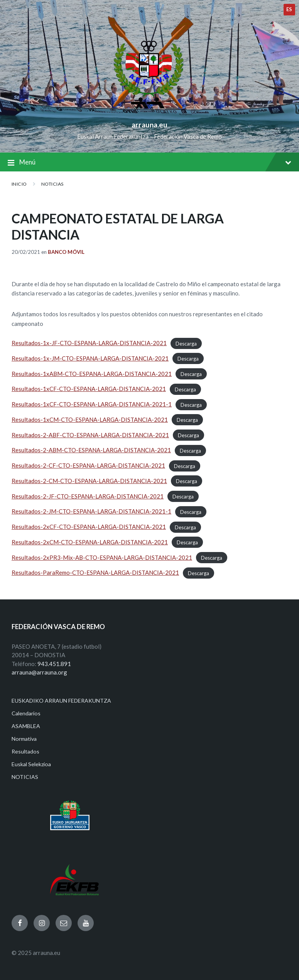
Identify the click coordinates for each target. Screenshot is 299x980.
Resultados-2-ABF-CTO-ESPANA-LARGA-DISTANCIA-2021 (90, 435)
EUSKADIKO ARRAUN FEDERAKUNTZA (61, 701)
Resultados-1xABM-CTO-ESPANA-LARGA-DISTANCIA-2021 (92, 374)
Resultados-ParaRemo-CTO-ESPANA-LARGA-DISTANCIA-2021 (95, 572)
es (289, 9)
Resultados (25, 751)
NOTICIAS (52, 184)
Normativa (24, 739)
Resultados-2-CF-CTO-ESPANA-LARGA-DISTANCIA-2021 (88, 465)
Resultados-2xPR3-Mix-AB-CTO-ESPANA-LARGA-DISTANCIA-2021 (102, 557)
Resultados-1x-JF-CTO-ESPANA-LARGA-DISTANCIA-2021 (89, 343)
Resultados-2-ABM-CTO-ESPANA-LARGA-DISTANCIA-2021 (91, 450)
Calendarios (26, 713)
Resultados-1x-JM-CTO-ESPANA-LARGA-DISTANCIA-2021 (90, 358)
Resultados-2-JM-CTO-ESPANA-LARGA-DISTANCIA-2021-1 (91, 511)
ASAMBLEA (26, 726)
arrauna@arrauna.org (39, 672)
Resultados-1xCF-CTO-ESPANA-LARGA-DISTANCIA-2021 (89, 389)
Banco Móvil (66, 252)
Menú (149, 163)
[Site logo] (149, 112)
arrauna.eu (149, 125)
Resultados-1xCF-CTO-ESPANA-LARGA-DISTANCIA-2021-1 (92, 404)
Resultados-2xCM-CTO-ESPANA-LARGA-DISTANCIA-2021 (90, 542)
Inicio (19, 184)
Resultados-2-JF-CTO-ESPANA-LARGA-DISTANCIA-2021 (88, 496)
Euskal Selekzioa (31, 764)
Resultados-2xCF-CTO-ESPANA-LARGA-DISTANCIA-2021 (89, 527)
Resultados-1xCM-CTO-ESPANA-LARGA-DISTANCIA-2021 (90, 420)
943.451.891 (54, 664)
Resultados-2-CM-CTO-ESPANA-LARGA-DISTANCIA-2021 (89, 481)
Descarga (186, 343)
